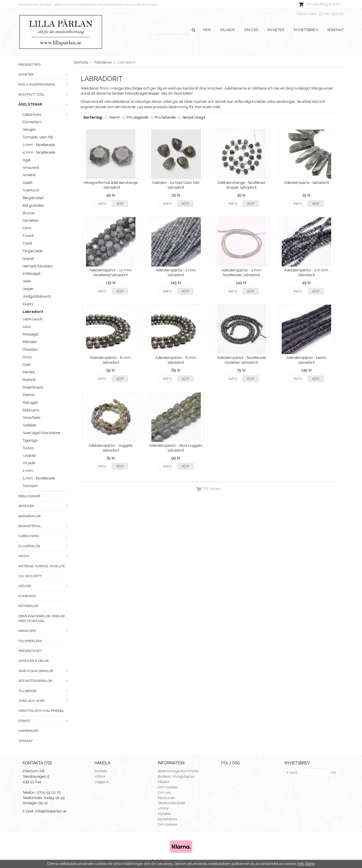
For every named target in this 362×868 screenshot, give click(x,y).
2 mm (28, 471)
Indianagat (32, 273)
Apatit (28, 183)
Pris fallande (165, 117)
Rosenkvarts (33, 387)
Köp (120, 204)
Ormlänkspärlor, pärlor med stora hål (44, 619)
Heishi (44, 556)
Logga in (102, 782)
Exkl (340, 14)
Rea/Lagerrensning (44, 84)
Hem (207, 30)
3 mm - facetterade (39, 145)
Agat (27, 160)
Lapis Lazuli (33, 319)
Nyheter (276, 30)
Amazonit (31, 168)
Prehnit (29, 395)
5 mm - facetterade (39, 478)
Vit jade (29, 463)
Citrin (27, 228)
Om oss (251, 30)
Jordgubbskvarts (37, 296)
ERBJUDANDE (29, 496)
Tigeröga (30, 440)
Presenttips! (30, 65)
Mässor (164, 782)
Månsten (30, 342)
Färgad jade (33, 251)
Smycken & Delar (34, 661)
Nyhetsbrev (306, 30)
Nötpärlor (28, 606)
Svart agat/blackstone (41, 433)
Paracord (44, 631)
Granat (28, 259)
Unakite (29, 456)
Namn (115, 117)
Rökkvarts (31, 410)
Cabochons (46, 115)
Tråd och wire (44, 701)
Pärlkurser (167, 798)
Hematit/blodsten (38, 266)
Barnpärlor (30, 516)
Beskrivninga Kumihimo (178, 771)
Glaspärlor (44, 546)
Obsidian (30, 349)
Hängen (29, 129)
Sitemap (25, 741)
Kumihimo (27, 596)
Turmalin (30, 486)
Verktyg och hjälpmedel (41, 711)
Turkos (28, 448)
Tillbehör (44, 691)
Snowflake (32, 417)
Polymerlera (30, 641)
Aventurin (31, 190)
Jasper (28, 289)
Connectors (32, 122)
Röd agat (30, 403)
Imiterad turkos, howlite (42, 566)
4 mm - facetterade (39, 152)
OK (333, 773)
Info (102, 204)
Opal (27, 364)
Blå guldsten (33, 205)
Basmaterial (44, 526)
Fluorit (28, 236)
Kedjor (44, 586)
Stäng (310, 864)
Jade (27, 281)
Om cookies (168, 787)
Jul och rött (30, 576)
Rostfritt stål (44, 95)
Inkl (327, 14)
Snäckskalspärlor (44, 671)
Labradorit (33, 312)
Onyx (27, 357)
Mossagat (31, 334)
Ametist (29, 175)
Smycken (44, 506)
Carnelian (31, 220)
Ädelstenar (44, 104)
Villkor (227, 30)
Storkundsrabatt (171, 803)
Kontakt (336, 30)
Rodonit (29, 380)
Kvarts (28, 304)
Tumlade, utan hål (38, 137)
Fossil (27, 243)
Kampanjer (28, 731)
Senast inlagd (194, 117)
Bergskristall (33, 198)
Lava (27, 327)
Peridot (29, 372)
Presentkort (30, 651)
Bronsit (29, 213)
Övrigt (44, 721)
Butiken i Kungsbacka (176, 776)
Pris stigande (137, 117)
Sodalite (29, 425)
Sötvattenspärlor (44, 681)
